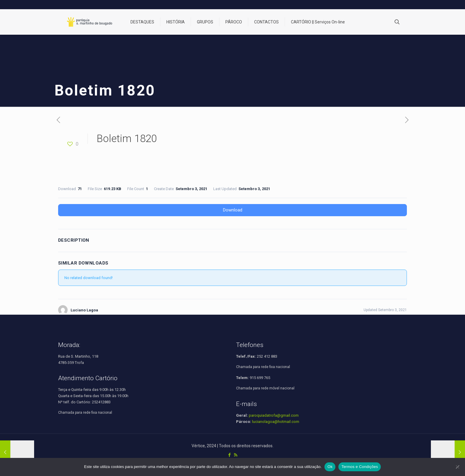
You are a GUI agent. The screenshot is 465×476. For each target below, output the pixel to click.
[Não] (458, 467)
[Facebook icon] (229, 455)
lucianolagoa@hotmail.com (276, 422)
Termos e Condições (360, 467)
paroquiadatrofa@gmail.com (274, 415)
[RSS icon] (236, 455)
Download (233, 210)
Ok (330, 467)
